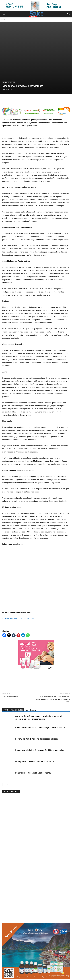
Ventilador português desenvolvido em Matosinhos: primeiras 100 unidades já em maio (53, 675)
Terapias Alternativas (9, 58)
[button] (4, 14)
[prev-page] (4, 760)
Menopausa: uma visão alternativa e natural (35, 737)
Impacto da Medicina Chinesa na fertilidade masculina (40, 726)
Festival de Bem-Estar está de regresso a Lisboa (37, 715)
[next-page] (8, 760)
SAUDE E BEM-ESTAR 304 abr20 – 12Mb (18, 595)
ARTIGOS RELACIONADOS (13, 686)
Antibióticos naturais (10, 673)
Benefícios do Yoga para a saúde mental (33, 749)
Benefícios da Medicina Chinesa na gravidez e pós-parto (40, 703)
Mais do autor (31, 686)
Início (3, 19)
